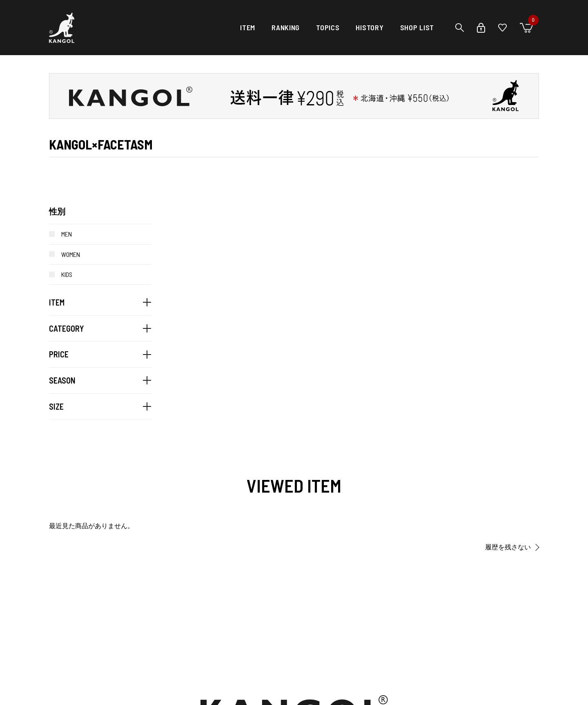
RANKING (286, 27)
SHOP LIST (417, 27)
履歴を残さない (508, 547)
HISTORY (370, 27)
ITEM (248, 27)
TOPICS (328, 27)
